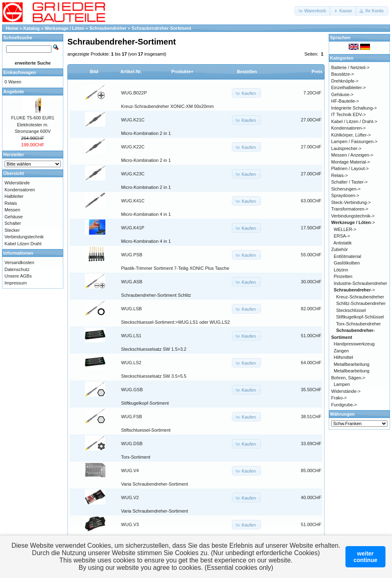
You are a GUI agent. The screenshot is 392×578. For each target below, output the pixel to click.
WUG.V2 (130, 497)
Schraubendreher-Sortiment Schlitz (156, 295)
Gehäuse (14, 217)
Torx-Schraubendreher (358, 324)
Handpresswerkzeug (354, 344)
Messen (12, 210)
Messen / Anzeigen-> (352, 155)
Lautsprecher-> (346, 148)
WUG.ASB (132, 282)
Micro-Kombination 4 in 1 (146, 214)
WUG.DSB (132, 444)
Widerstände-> (346, 391)
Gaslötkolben (347, 263)
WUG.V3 (130, 524)
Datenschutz (17, 269)
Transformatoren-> (350, 209)
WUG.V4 (130, 470)
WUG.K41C (133, 201)
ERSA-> (342, 236)
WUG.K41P (133, 228)
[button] (313, 11)
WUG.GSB (132, 390)
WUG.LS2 (131, 363)
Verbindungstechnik (24, 237)
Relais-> (340, 175)
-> (353, 222)
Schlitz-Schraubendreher (361, 303)
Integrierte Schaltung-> (354, 108)
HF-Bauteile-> (345, 101)
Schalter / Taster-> (349, 182)
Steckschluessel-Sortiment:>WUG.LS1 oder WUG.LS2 (176, 322)
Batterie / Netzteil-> (350, 67)
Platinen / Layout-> (350, 168)
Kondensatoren (20, 190)
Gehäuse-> (342, 94)
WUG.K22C (133, 147)
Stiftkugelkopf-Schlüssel (360, 317)
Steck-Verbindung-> (351, 202)
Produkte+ (183, 72)
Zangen (341, 351)
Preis (317, 72)
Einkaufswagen (20, 72)
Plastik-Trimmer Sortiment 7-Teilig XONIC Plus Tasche (175, 268)
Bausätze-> (343, 74)
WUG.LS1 (131, 336)
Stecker (12, 230)
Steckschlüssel (351, 310)
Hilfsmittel (343, 357)
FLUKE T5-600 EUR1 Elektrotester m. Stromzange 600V (33, 124)
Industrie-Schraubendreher (360, 283)
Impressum (16, 283)
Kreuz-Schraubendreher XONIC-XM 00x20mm (168, 106)
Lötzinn (341, 270)
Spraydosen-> (345, 195)
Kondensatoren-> (349, 128)
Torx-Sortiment (136, 457)
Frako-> (339, 398)
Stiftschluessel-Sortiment (146, 430)
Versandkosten (19, 262)
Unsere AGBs (18, 276)
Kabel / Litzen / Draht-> (354, 121)
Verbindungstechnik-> (353, 216)
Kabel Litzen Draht (23, 244)
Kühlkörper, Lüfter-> (351, 135)
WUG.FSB (132, 417)
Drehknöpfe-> (345, 81)
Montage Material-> (351, 162)
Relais (11, 203)
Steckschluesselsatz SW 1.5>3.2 (154, 349)
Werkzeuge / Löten (65, 28)
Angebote (14, 92)
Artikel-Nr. (131, 72)
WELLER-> (345, 229)
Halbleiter (14, 196)
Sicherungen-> (346, 189)
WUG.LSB (132, 309)
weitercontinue (365, 557)
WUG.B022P (134, 93)
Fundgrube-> (344, 405)
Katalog (31, 28)
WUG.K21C (133, 120)
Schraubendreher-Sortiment (161, 28)
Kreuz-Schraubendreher (360, 297)
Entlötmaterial (347, 256)
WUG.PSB (132, 255)
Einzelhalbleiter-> (349, 87)
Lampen (342, 384)
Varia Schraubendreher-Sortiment (155, 484)
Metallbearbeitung (351, 364)
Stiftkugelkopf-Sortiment (145, 403)
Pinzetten (343, 276)
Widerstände (17, 183)
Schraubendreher (108, 28)
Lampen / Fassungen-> (354, 141)
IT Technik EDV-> (349, 114)
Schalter (13, 223)
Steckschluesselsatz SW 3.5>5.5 (154, 376)
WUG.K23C (133, 174)
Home (12, 28)
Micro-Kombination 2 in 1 (146, 133)
